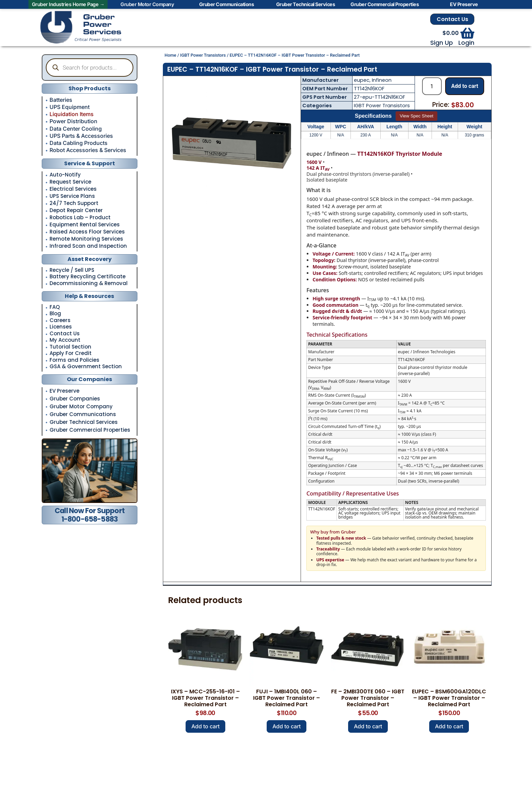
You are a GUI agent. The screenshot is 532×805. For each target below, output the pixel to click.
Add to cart (465, 86)
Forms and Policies (74, 360)
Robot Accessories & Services (88, 150)
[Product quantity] (432, 86)
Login (466, 43)
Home (170, 55)
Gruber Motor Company (81, 406)
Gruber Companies (75, 399)
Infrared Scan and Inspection (88, 246)
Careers (60, 321)
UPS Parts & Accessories (81, 136)
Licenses (61, 327)
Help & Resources (89, 296)
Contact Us (452, 19)
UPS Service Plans (72, 196)
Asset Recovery (90, 259)
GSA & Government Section (86, 367)
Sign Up (442, 43)
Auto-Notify (65, 175)
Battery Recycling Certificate (88, 277)
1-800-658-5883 (90, 519)
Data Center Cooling (76, 129)
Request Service (70, 182)
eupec (362, 80)
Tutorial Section (70, 347)
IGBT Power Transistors (203, 55)
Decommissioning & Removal (89, 284)
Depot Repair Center (76, 210)
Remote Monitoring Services (86, 239)
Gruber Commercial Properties (90, 430)
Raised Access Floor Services (87, 232)
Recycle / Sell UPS (72, 270)
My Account (65, 340)
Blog (55, 314)
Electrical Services (73, 189)
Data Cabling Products (79, 143)
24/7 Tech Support (74, 203)
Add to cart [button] (205, 726)
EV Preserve (64, 391)
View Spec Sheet (416, 116)
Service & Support (90, 163)
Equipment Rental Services (85, 225)
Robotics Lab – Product (80, 218)
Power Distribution (73, 121)
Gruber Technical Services (84, 422)
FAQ (55, 307)
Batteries (61, 100)
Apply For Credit (71, 353)
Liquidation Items (72, 114)
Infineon (382, 80)
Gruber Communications (83, 414)
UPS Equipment (70, 107)
